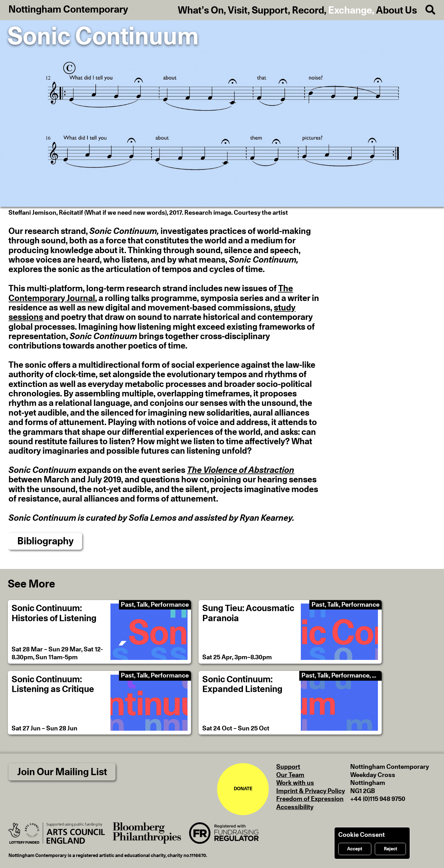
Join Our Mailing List (62, 772)
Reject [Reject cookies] (391, 849)
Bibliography (45, 541)
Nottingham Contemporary (68, 10)
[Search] (426, 10)
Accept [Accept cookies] (355, 849)
